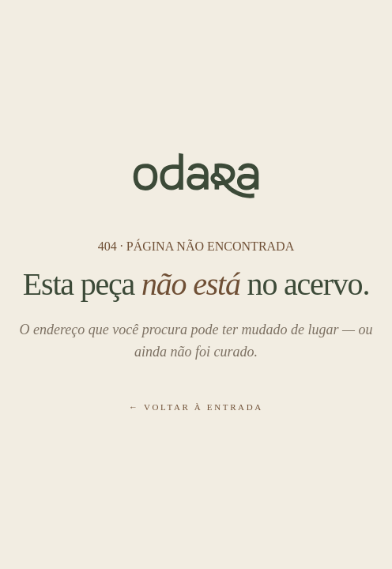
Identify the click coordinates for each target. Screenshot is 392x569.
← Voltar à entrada (196, 407)
